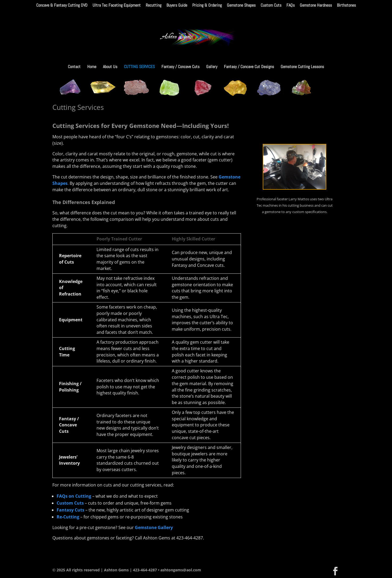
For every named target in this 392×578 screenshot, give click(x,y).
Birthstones (346, 6)
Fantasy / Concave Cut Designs (249, 67)
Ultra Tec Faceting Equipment (117, 6)
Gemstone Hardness (316, 6)
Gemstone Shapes (241, 6)
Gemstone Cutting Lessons (302, 67)
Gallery (212, 67)
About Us (110, 67)
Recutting (154, 6)
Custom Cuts (271, 6)
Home (92, 67)
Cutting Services (139, 67)
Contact (74, 67)
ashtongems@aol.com (181, 570)
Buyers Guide (177, 6)
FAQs (291, 6)
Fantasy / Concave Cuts (180, 67)
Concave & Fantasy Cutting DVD (62, 6)
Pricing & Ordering (207, 6)
